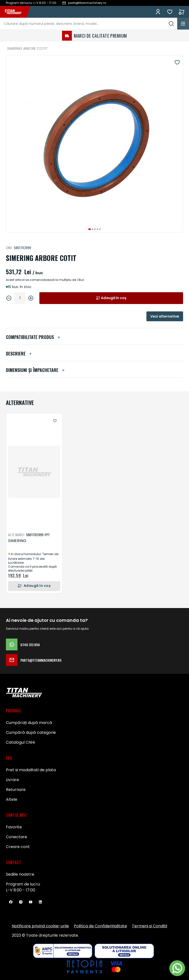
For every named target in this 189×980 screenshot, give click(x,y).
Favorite (170, 12)
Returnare (16, 790)
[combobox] (89, 24)
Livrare (12, 780)
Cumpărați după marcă (29, 723)
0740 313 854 (23, 644)
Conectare (16, 837)
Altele (12, 799)
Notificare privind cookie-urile (40, 926)
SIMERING (17, 541)
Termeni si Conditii (150, 926)
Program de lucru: (23, 884)
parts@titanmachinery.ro (34, 660)
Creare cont (18, 847)
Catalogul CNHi (20, 742)
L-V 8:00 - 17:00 (21, 890)
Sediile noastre (20, 874)
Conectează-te (158, 12)
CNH (9, 248)
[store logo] (16, 12)
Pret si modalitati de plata (31, 770)
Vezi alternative (165, 316)
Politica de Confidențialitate (100, 926)
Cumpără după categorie (31, 732)
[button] (90, 229)
